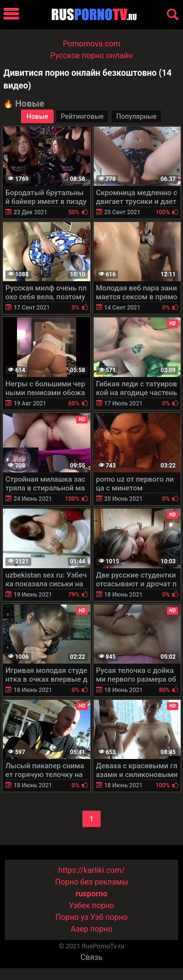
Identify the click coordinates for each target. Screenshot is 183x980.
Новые (37, 116)
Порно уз (72, 917)
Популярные (136, 116)
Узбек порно (92, 905)
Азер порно (92, 929)
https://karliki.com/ (91, 870)
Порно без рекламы (92, 882)
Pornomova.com (92, 44)
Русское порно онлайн (91, 56)
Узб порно (109, 917)
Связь (91, 957)
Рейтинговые (82, 116)
